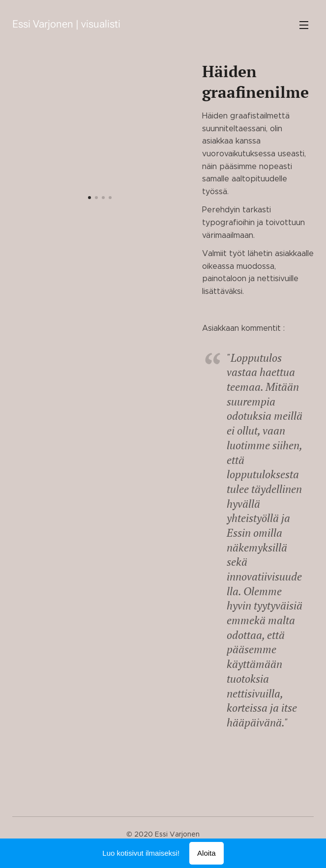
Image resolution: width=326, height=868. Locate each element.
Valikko (304, 25)
